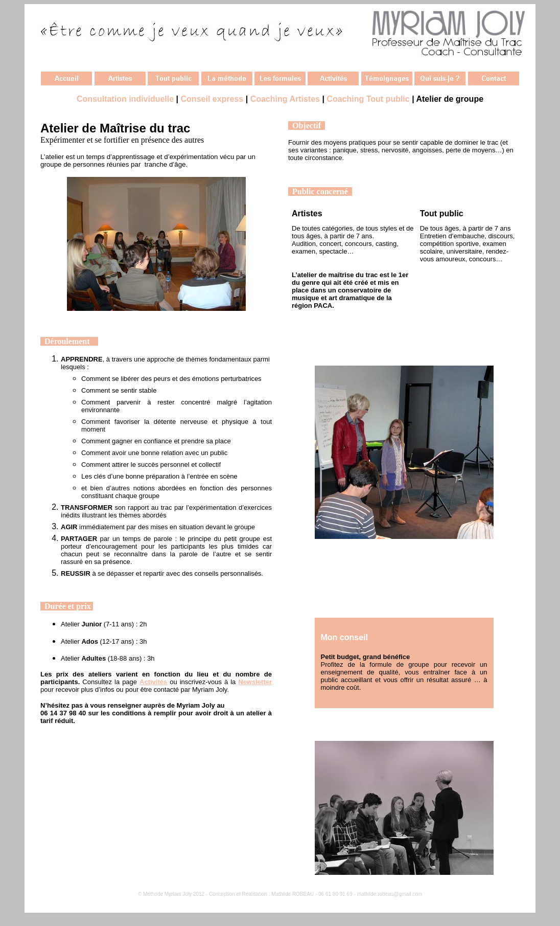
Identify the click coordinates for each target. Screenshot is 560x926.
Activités (153, 682)
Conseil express (212, 99)
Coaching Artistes (285, 99)
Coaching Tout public (368, 99)
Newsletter (255, 682)
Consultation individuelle (125, 99)
